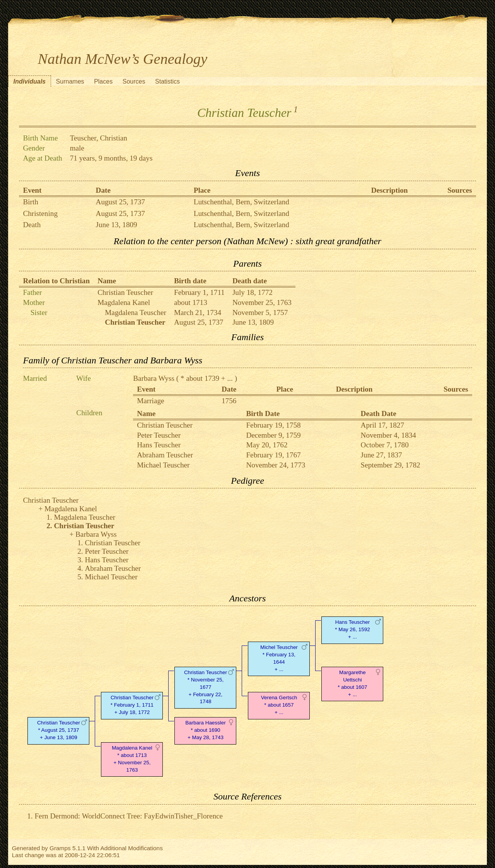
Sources (134, 81)
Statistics (167, 81)
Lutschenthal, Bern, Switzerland (242, 202)
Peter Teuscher (159, 435)
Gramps (60, 848)
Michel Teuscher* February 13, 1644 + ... (279, 658)
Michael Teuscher (163, 465)
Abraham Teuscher (165, 455)
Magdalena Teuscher (136, 312)
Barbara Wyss (154, 378)
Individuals (29, 81)
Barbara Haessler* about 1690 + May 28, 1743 (206, 730)
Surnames (70, 81)
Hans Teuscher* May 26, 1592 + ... (352, 629)
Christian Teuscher (125, 292)
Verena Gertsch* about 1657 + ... (279, 705)
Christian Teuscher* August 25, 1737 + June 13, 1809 (59, 730)
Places (103, 81)
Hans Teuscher (159, 445)
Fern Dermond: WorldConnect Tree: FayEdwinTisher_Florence (129, 816)
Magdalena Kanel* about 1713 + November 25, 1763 (132, 759)
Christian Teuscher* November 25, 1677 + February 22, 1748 (206, 687)
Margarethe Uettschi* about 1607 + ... (352, 683)
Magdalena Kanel (124, 302)
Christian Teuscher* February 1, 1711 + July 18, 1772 (132, 705)
